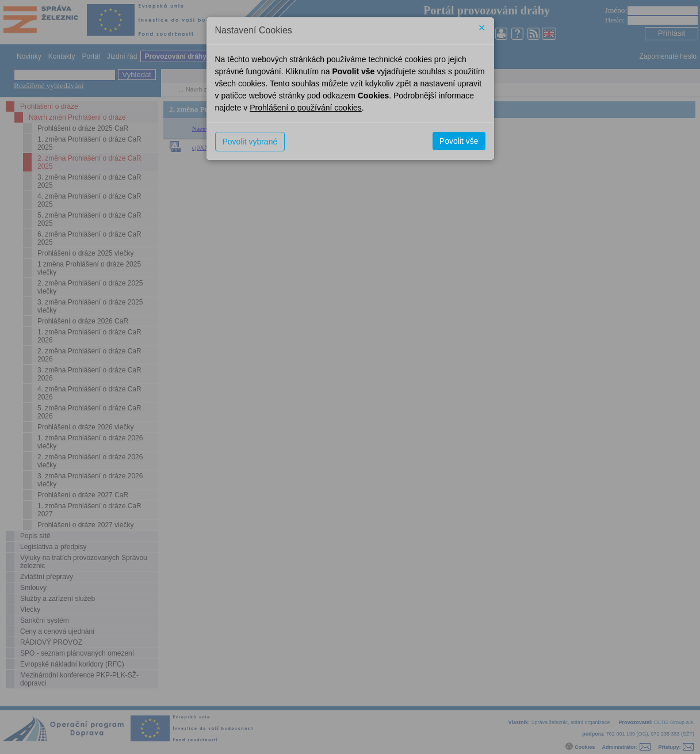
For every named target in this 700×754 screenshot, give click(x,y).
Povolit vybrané (250, 142)
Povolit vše (459, 141)
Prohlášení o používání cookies (306, 108)
